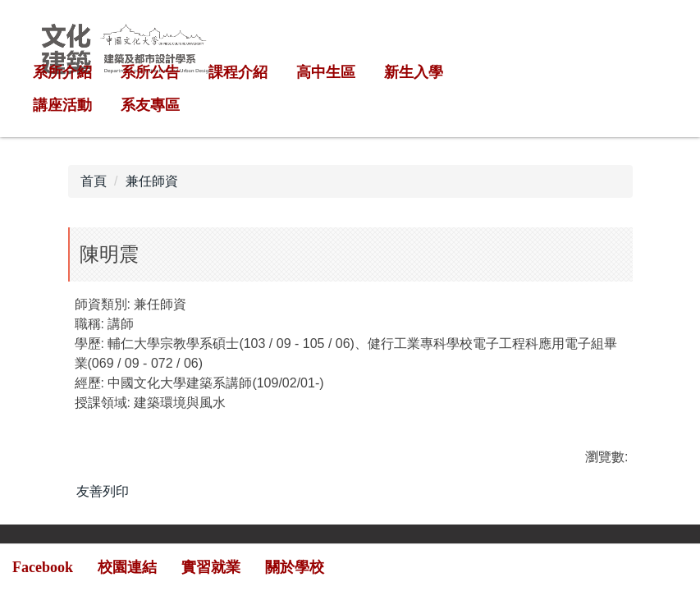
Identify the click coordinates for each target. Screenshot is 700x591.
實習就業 (211, 567)
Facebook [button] (43, 567)
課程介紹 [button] (238, 72)
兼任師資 (152, 181)
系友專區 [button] (150, 105)
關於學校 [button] (295, 567)
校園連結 (127, 567)
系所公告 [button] (150, 72)
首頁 (94, 181)
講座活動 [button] (62, 105)
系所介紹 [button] (62, 72)
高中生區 (326, 72)
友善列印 (103, 491)
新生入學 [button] (414, 72)
